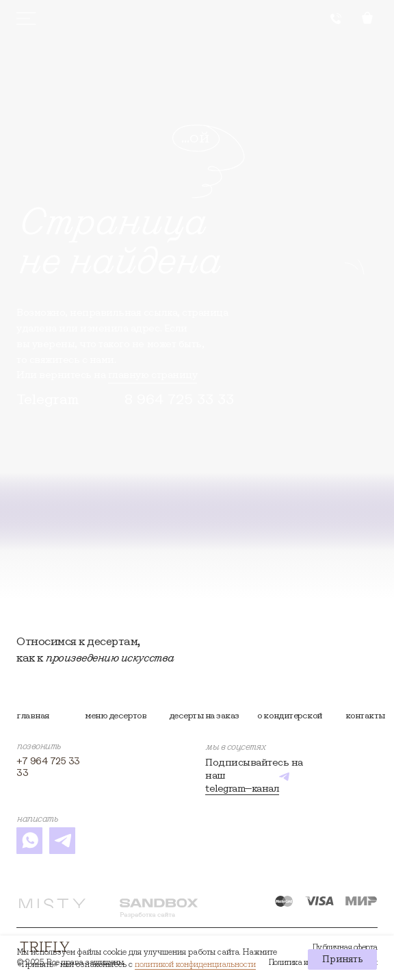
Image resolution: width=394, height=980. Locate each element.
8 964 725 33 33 (179, 399)
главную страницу (153, 374)
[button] (336, 18)
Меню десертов (116, 715)
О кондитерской (289, 715)
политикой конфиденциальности (195, 964)
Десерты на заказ (204, 715)
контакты (365, 715)
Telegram (48, 399)
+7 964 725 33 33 (48, 767)
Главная (33, 715)
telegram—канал (242, 788)
